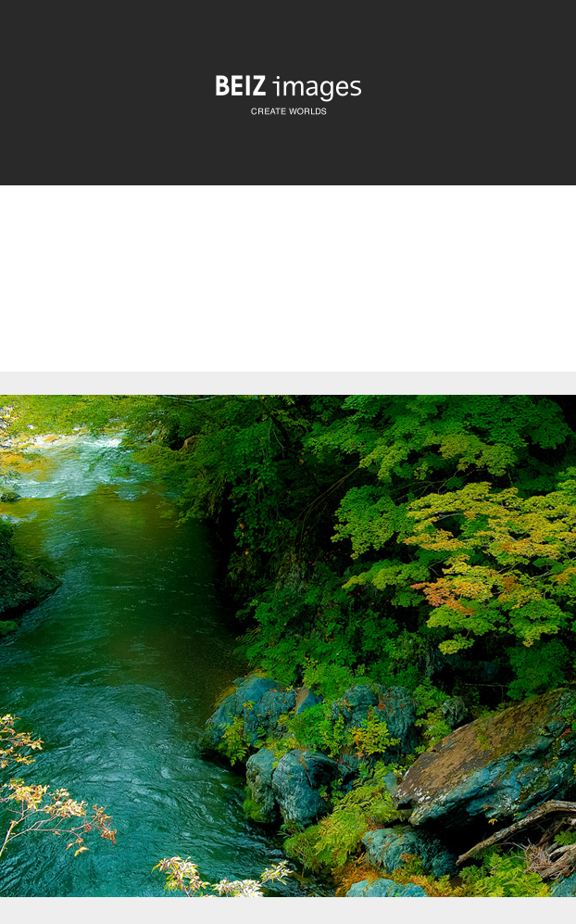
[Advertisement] (288, 294)
